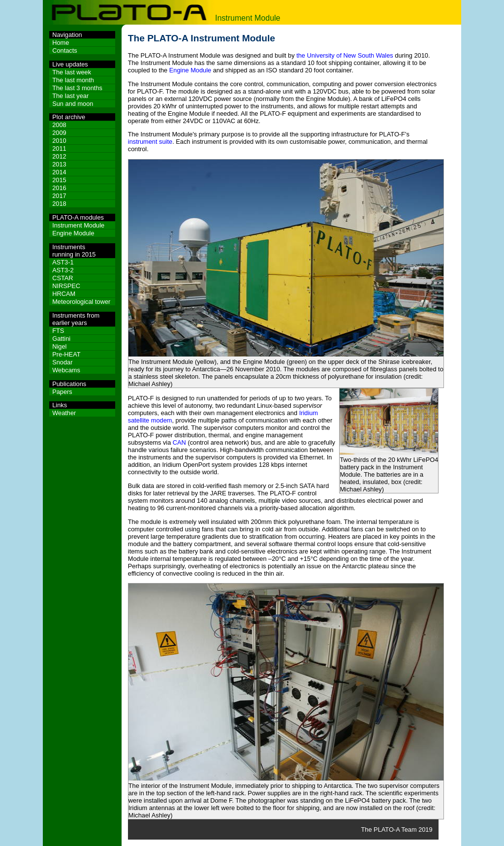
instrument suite (150, 142)
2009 (59, 133)
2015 (59, 180)
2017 (59, 196)
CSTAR (63, 278)
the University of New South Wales (345, 55)
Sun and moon (73, 104)
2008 (59, 125)
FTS (58, 331)
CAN (179, 442)
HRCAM (64, 294)
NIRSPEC (66, 286)
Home (61, 43)
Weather (64, 413)
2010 (59, 141)
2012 (59, 156)
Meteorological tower (81, 302)
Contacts (65, 50)
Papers (62, 392)
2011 (59, 148)
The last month (73, 80)
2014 (59, 172)
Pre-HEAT (66, 354)
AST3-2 (63, 270)
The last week (72, 72)
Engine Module (73, 233)
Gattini (61, 339)
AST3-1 (63, 262)
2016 (59, 188)
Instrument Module (78, 225)
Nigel (59, 346)
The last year (70, 96)
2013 (59, 164)
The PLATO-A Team (389, 830)
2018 (59, 204)
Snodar (62, 362)
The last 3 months (77, 88)
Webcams (66, 370)
